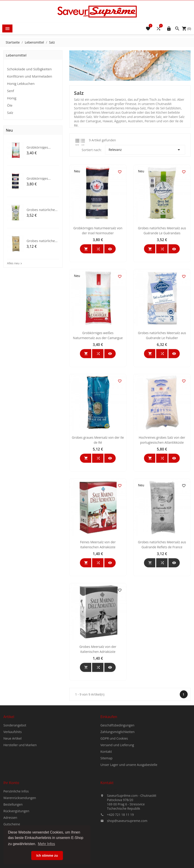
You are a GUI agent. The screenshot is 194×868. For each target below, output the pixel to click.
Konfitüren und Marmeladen (30, 76)
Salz (10, 113)
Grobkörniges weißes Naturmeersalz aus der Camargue (98, 412)
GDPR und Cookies (114, 786)
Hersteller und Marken (20, 792)
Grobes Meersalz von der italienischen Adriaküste (98, 725)
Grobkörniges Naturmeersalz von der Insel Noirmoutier (98, 307)
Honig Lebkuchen (21, 83)
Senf (11, 91)
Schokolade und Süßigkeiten (29, 69)
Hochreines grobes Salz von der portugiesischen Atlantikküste (162, 516)
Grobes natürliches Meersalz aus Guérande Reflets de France (162, 621)
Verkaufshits (13, 779)
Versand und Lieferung (117, 792)
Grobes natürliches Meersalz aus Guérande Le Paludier (162, 412)
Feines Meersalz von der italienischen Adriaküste (98, 621)
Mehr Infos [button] (46, 844)
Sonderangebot (15, 772)
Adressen (10, 865)
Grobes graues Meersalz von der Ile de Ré (98, 516)
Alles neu (15, 263)
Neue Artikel (12, 786)
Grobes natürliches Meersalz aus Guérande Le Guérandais (162, 307)
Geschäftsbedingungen (117, 772)
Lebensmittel (16, 55)
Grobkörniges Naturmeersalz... (40, 178)
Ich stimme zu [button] (47, 856)
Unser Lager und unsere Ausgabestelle (129, 812)
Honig (12, 98)
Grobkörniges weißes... (37, 147)
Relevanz (145, 150)
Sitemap (107, 805)
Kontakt (106, 799)
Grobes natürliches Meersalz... (41, 210)
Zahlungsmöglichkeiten (118, 779)
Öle (10, 105)
